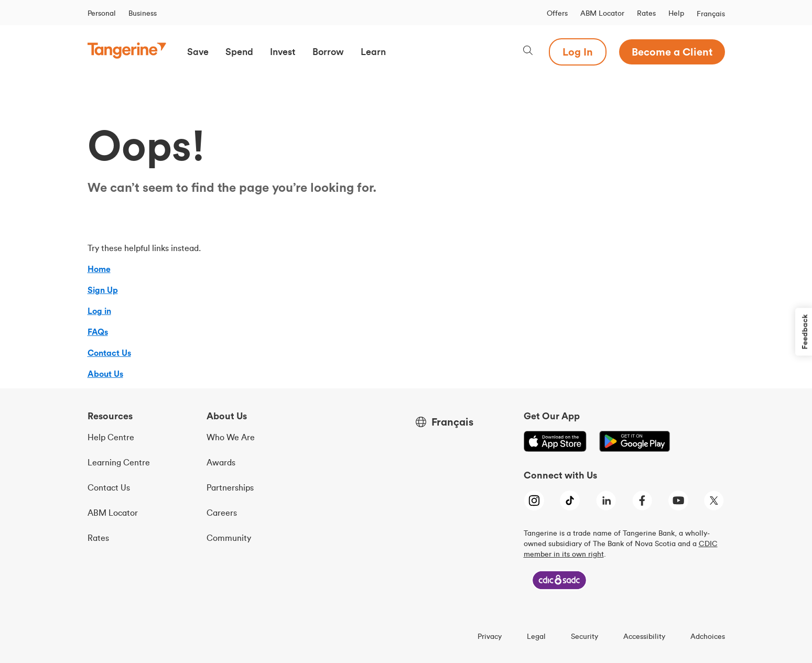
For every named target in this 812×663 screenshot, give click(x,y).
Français (711, 14)
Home (99, 269)
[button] (198, 52)
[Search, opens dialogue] (528, 52)
